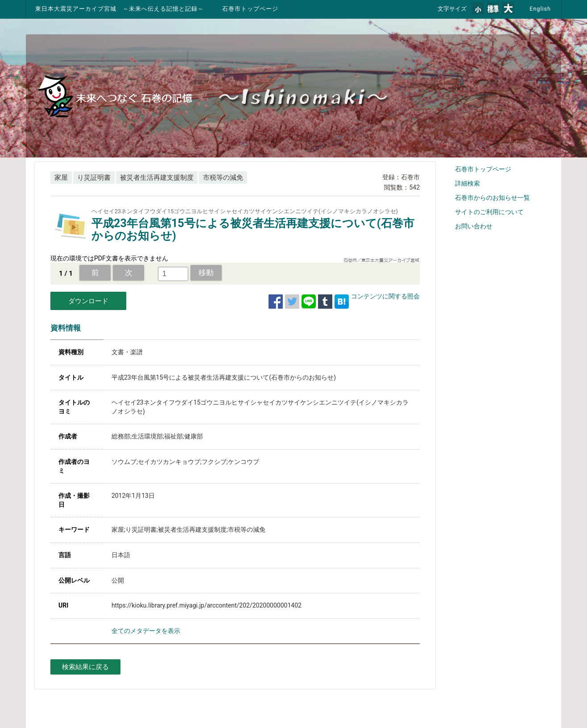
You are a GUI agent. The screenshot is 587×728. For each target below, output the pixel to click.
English (540, 9)
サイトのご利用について (489, 212)
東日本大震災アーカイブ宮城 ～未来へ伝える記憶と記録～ (120, 9)
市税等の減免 (223, 178)
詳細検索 (467, 183)
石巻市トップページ (250, 9)
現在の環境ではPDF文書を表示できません (109, 258)
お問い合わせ (474, 226)
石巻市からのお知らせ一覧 (492, 198)
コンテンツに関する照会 (385, 296)
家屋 (61, 178)
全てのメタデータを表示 (146, 631)
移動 (206, 273)
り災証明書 (94, 178)
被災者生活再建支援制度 (157, 178)
